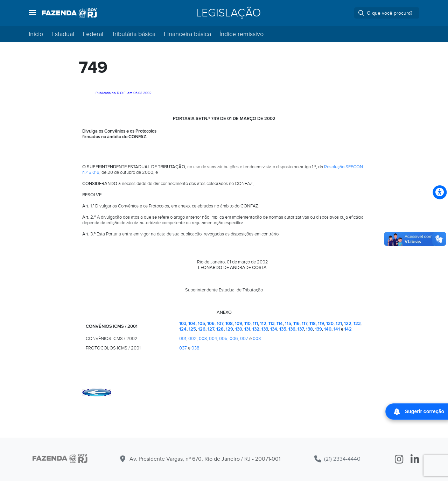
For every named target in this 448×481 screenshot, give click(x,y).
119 (321, 324)
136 (292, 329)
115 (288, 324)
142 (348, 329)
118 (313, 324)
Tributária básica (134, 34)
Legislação (228, 13)
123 (357, 324)
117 (304, 324)
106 (211, 324)
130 (239, 329)
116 (296, 324)
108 (229, 324)
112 (263, 324)
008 (257, 339)
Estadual (63, 34)
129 (229, 329)
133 (265, 329)
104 (192, 324)
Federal (93, 34)
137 (301, 329)
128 (220, 329)
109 (239, 324)
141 (337, 329)
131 (247, 329)
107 (220, 324)
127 (211, 329)
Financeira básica (187, 34)
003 (203, 339)
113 (271, 324)
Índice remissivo (241, 34)
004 (213, 339)
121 (339, 324)
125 (192, 329)
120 (330, 324)
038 (195, 348)
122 (348, 324)
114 (280, 324)
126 (202, 329)
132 (256, 329)
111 (255, 324)
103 (183, 324)
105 (201, 324)
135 (283, 329)
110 (247, 324)
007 (244, 339)
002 (192, 339)
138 (309, 329)
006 (234, 339)
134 (274, 329)
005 (223, 339)
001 (183, 339)
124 (183, 329)
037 (183, 348)
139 (318, 329)
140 (328, 329)
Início (36, 34)
